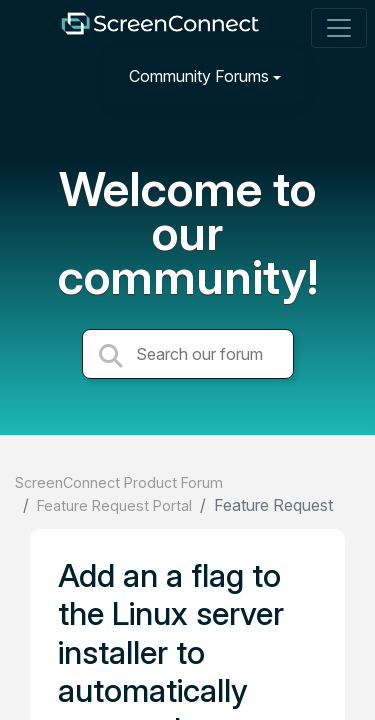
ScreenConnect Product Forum (119, 482)
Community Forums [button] (199, 76)
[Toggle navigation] (339, 28)
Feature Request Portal (114, 505)
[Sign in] (336, 75)
